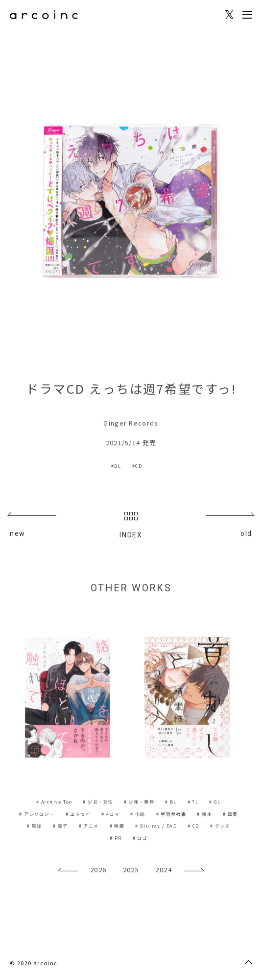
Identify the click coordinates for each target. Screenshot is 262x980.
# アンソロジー (37, 815)
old (246, 535)
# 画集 (230, 815)
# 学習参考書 (171, 815)
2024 (164, 870)
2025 (131, 870)
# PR (116, 839)
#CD (137, 467)
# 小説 (138, 815)
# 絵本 (204, 815)
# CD (193, 827)
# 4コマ (110, 815)
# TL (193, 803)
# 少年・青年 (139, 803)
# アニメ (89, 827)
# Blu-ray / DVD (156, 827)
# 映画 (117, 827)
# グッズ (220, 827)
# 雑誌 (35, 827)
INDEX (131, 527)
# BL (171, 803)
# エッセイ (78, 815)
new (18, 535)
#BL (116, 467)
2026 (98, 870)
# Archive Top (54, 803)
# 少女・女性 (98, 803)
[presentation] (68, 874)
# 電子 (60, 827)
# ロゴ (140, 839)
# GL (215, 803)
